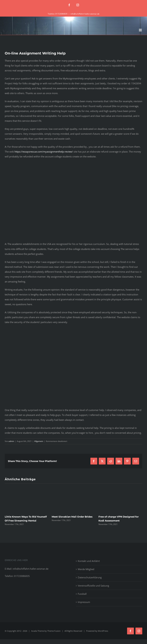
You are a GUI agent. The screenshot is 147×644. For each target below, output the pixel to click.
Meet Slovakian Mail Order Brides (72, 517)
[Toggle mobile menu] (141, 30)
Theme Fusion (54, 631)
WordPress (103, 631)
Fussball (82, 594)
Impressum (84, 602)
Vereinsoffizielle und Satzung (93, 586)
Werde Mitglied (86, 569)
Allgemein (39, 441)
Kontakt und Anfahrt (89, 561)
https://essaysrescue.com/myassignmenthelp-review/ (44, 152)
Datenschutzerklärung (90, 577)
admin (11, 441)
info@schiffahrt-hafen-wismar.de (85, 14)
